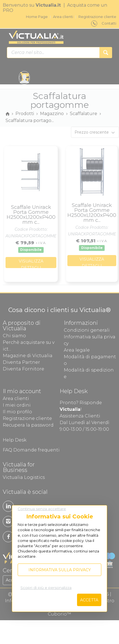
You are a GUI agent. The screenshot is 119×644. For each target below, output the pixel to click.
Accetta (89, 600)
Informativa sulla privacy (60, 570)
